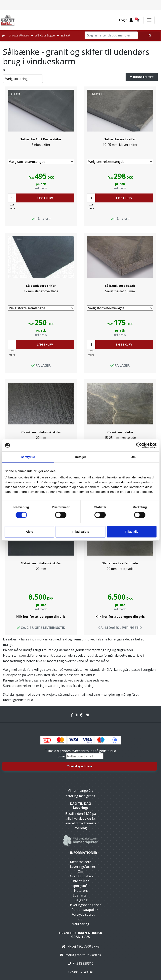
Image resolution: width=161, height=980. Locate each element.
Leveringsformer (83, 867)
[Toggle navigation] (149, 20)
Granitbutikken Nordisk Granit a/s (81, 935)
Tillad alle (132, 532)
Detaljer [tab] (81, 457)
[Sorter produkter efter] (23, 79)
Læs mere (12, 206)
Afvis (29, 532)
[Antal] (12, 198)
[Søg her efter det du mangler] (149, 36)
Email (62, 756)
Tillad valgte (80, 532)
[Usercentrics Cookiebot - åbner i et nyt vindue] (139, 445)
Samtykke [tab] (28, 457)
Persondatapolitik (85, 910)
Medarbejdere (81, 862)
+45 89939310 (83, 963)
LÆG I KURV (45, 198)
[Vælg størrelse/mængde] (41, 162)
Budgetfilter (142, 77)
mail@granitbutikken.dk (83, 955)
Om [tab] (133, 457)
